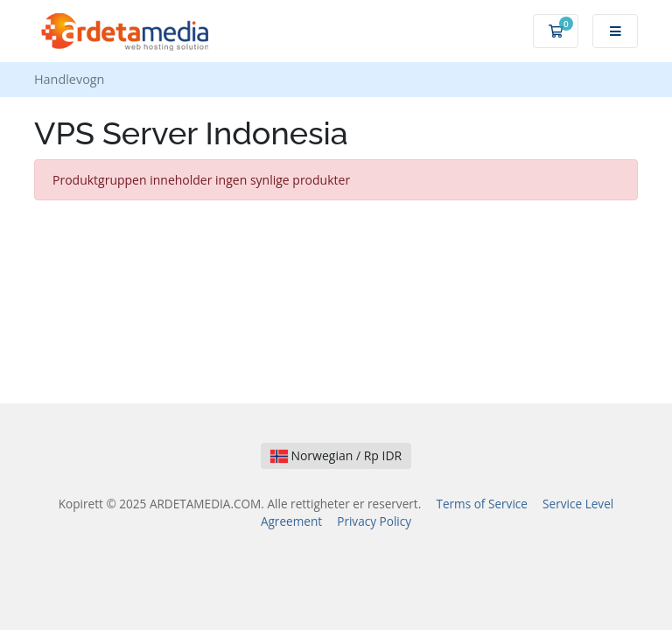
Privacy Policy (374, 521)
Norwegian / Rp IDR (336, 455)
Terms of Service (482, 504)
